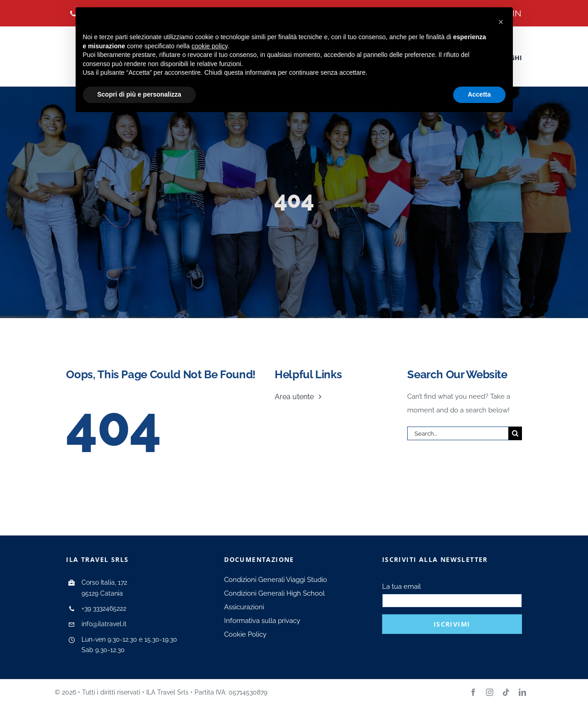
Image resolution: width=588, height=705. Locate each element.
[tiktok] (506, 692)
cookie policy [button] (209, 46)
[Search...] (458, 433)
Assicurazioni (244, 607)
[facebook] (473, 692)
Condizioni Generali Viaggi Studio (276, 580)
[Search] (515, 433)
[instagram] (490, 692)
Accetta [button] (479, 94)
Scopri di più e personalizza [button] (139, 94)
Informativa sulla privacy (262, 621)
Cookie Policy (245, 634)
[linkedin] (522, 692)
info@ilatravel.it (104, 624)
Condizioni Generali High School (274, 593)
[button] (501, 22)
